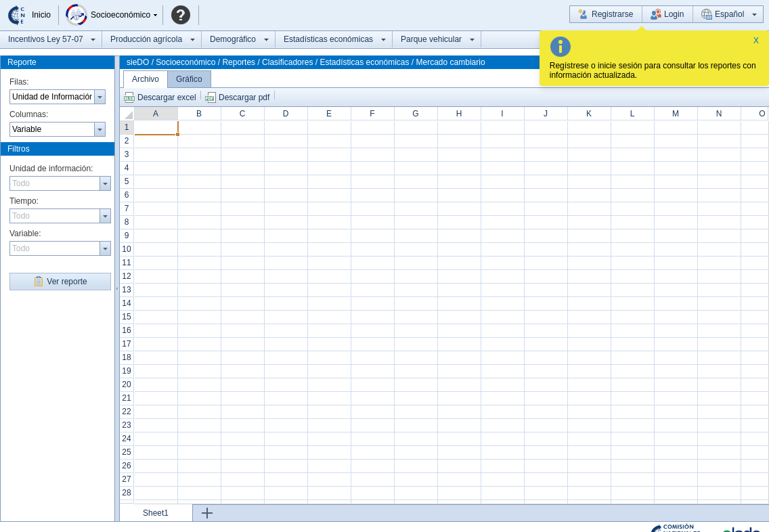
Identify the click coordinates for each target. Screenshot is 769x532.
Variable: (25, 234)
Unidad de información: (51, 169)
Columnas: (29, 114)
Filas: (19, 82)
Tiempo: (24, 201)
